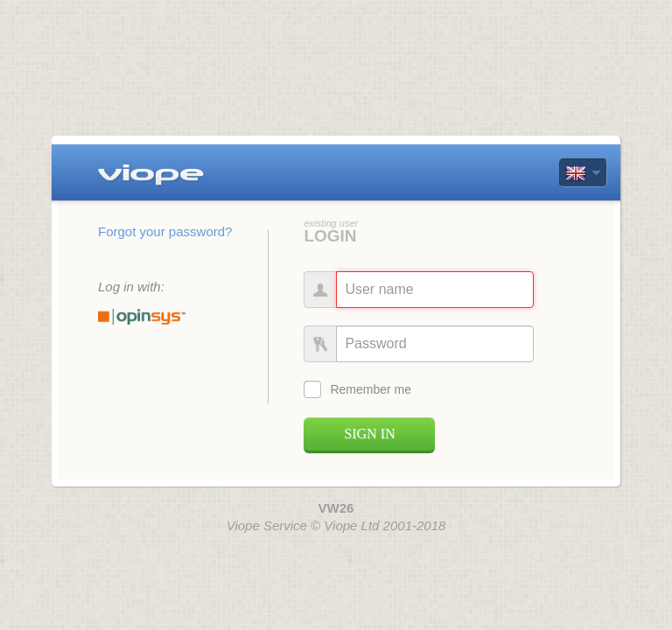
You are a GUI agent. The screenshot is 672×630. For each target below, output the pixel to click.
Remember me (371, 389)
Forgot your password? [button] (165, 231)
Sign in (369, 434)
